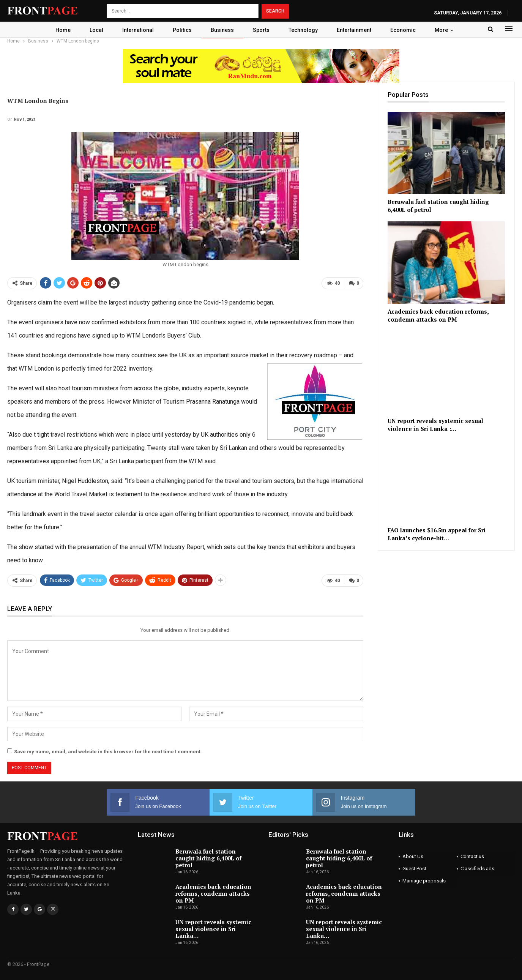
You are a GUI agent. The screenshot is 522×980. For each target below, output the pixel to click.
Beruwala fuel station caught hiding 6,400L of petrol (208, 858)
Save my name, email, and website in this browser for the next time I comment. (108, 752)
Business (222, 30)
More (447, 30)
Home (58, 30)
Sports (262, 30)
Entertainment (357, 30)
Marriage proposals (424, 881)
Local (93, 30)
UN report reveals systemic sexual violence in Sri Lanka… (213, 929)
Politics (181, 30)
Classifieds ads (477, 869)
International (135, 30)
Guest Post (414, 869)
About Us (413, 856)
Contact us (472, 856)
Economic (407, 30)
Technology (305, 30)
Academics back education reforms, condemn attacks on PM (213, 893)
